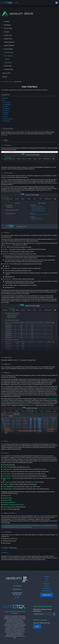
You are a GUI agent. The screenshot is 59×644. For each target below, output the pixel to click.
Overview (7, 21)
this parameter (8, 245)
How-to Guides (8, 28)
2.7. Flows (5, 115)
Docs (2, 82)
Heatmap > (5, 552)
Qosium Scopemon (9, 45)
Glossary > (5, 77)
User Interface (9, 56)
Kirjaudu (47, 577)
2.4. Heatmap (6, 108)
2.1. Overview (6, 102)
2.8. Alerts (5, 117)
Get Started (7, 25)
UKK (47, 581)
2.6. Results (5, 113)
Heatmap (7, 59)
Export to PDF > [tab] (7, 73)
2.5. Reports (6, 111)
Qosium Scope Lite (9, 42)
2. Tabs (3, 100)
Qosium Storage (8, 49)
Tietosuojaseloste (47, 591)
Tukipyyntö (47, 584)
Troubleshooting (8, 69)
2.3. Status (5, 106)
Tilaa (37, 626)
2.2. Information (7, 104)
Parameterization (9, 52)
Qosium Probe (8, 35)
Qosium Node (8, 66)
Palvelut (47, 586)
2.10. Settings (6, 121)
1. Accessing (4, 98)
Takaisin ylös (47, 595)
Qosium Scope (8, 39)
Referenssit (47, 588)
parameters (4, 135)
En (15, 3)
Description (32, 405)
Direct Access (8, 63)
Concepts (7, 32)
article (19, 360)
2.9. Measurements (8, 119)
